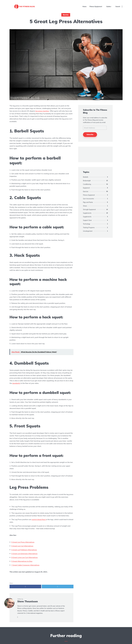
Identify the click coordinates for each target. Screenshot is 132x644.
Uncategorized (88, 231)
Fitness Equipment (96, 7)
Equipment (86, 188)
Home (84, 7)
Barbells (86, 177)
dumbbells (16, 383)
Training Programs (89, 228)
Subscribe (90, 135)
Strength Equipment (89, 210)
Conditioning (87, 184)
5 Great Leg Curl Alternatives (22, 546)
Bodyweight (87, 181)
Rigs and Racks (88, 202)
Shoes (85, 206)
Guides (109, 7)
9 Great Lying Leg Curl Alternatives (25, 557)
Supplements (87, 213)
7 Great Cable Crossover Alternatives (25, 565)
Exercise (66, 15)
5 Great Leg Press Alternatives (23, 542)
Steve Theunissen (28, 601)
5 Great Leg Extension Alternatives (24, 554)
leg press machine (42, 111)
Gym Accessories (89, 199)
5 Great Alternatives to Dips (22, 561)
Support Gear (87, 220)
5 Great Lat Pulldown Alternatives (24, 550)
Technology (87, 224)
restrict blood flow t (39, 519)
